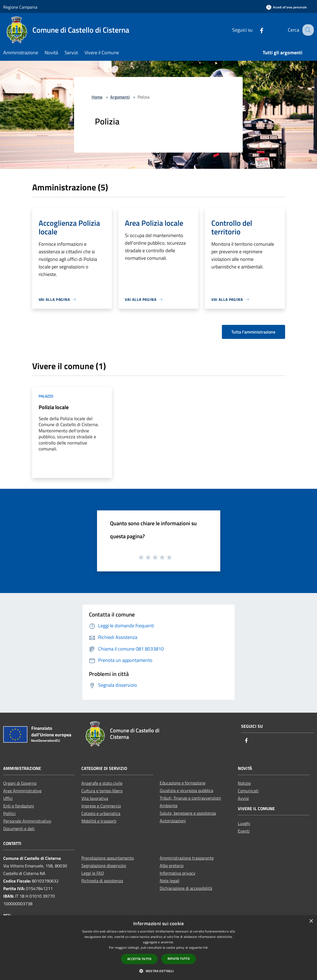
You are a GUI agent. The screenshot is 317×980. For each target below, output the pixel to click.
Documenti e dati (19, 829)
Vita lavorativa (95, 798)
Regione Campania (20, 7)
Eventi (244, 831)
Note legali (170, 881)
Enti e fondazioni (19, 806)
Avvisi (243, 798)
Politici (9, 813)
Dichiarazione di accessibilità (186, 888)
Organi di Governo (20, 783)
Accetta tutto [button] (139, 959)
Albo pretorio (172, 866)
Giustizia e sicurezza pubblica (186, 790)
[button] (158, 971)
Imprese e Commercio (101, 806)
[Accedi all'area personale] (286, 7)
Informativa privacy (178, 873)
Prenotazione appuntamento (108, 858)
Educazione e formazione (183, 783)
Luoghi (244, 823)
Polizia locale (54, 407)
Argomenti (120, 97)
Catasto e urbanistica (101, 813)
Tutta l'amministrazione (253, 332)
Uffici (8, 798)
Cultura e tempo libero (102, 791)
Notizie (244, 783)
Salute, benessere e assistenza (188, 813)
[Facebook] (257, 30)
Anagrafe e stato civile (102, 783)
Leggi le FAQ (93, 873)
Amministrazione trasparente (187, 858)
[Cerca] (307, 30)
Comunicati (248, 791)
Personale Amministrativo (27, 821)
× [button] (311, 921)
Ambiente (169, 806)
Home (97, 97)
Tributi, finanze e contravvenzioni (190, 798)
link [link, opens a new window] (205, 947)
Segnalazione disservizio (104, 866)
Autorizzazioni (173, 821)
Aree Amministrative (22, 791)
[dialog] (159, 948)
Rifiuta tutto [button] (179, 959)
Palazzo (46, 396)
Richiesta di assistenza (102, 881)
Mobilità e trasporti (99, 821)
